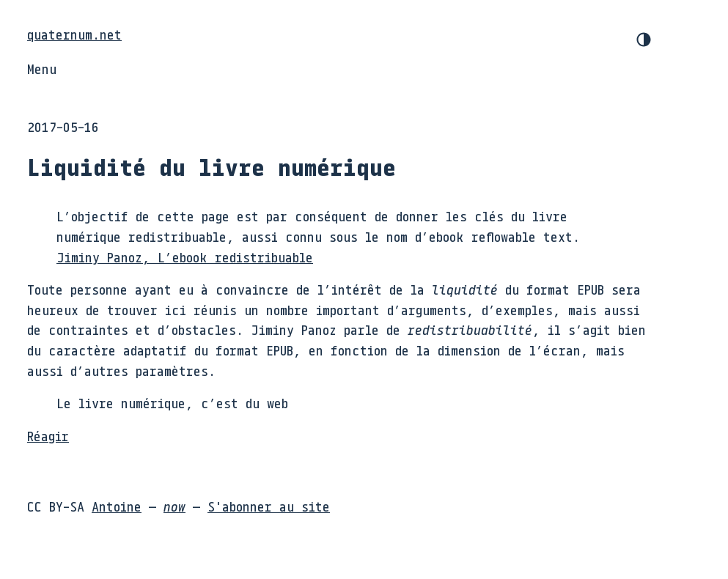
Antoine (117, 506)
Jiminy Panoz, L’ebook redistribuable (185, 257)
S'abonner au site (269, 506)
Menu (42, 69)
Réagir (48, 436)
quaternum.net (74, 34)
